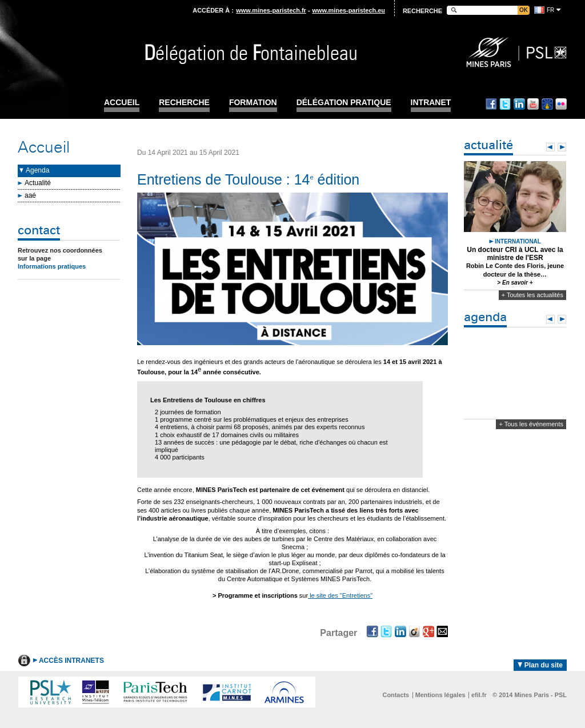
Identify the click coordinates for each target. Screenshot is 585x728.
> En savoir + (515, 283)
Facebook (491, 104)
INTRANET (431, 103)
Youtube (533, 104)
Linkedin (519, 104)
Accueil (122, 103)
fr (550, 10)
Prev (550, 147)
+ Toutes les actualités (532, 295)
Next (562, 147)
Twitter (505, 104)
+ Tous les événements (531, 424)
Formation (253, 103)
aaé (30, 195)
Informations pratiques (52, 266)
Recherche (184, 103)
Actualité (38, 183)
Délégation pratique (344, 103)
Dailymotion (547, 104)
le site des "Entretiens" (340, 595)
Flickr (561, 104)
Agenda (37, 170)
